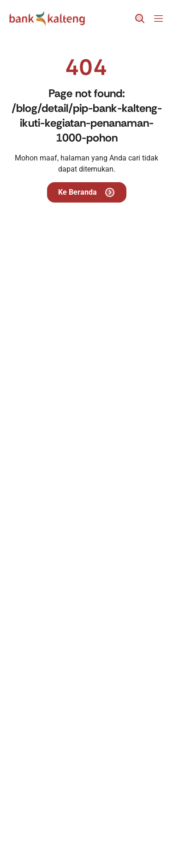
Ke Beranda (87, 192)
